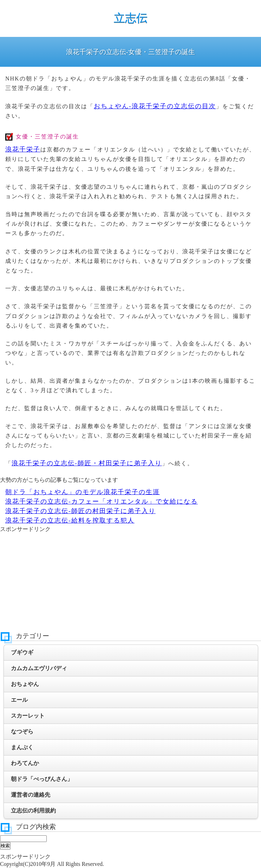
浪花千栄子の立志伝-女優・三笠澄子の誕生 (130, 52)
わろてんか (25, 763)
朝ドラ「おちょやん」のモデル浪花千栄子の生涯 (83, 492)
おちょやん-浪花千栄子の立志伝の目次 (155, 106)
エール (19, 700)
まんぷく (22, 747)
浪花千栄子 (23, 149)
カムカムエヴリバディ (39, 668)
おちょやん (25, 684)
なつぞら (22, 731)
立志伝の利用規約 (33, 811)
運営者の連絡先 (31, 795)
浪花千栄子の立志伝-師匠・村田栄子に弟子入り (87, 463)
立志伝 (131, 18)
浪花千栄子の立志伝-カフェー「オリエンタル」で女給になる (102, 501)
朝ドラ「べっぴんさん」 (42, 779)
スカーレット (28, 716)
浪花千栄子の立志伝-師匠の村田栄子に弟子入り (80, 511)
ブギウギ (22, 652)
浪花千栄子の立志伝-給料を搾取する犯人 (70, 520)
